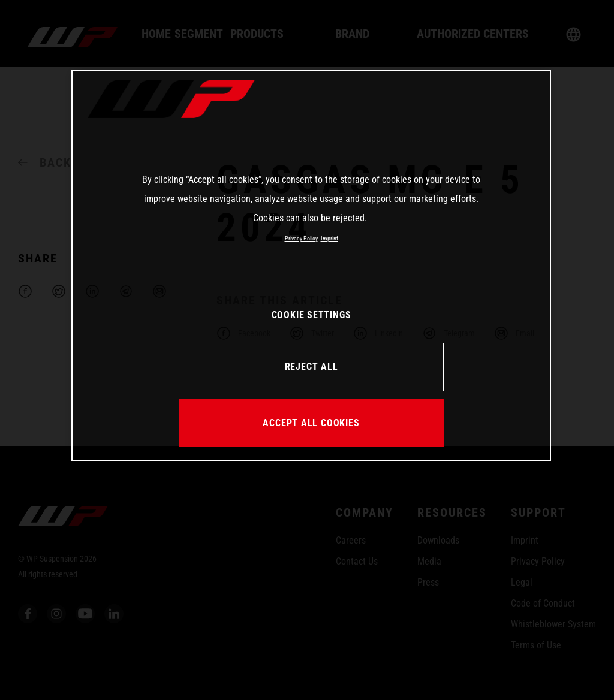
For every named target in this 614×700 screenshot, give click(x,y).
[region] (311, 265)
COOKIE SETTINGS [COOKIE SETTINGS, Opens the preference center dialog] (311, 315)
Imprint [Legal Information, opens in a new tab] (329, 238)
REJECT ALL (311, 366)
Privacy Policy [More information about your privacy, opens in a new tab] (301, 238)
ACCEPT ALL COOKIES (311, 423)
